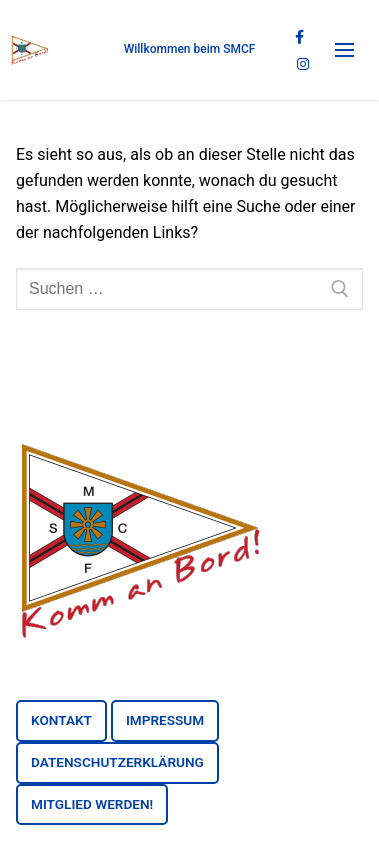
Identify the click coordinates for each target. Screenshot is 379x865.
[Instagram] (302, 63)
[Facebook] (299, 37)
